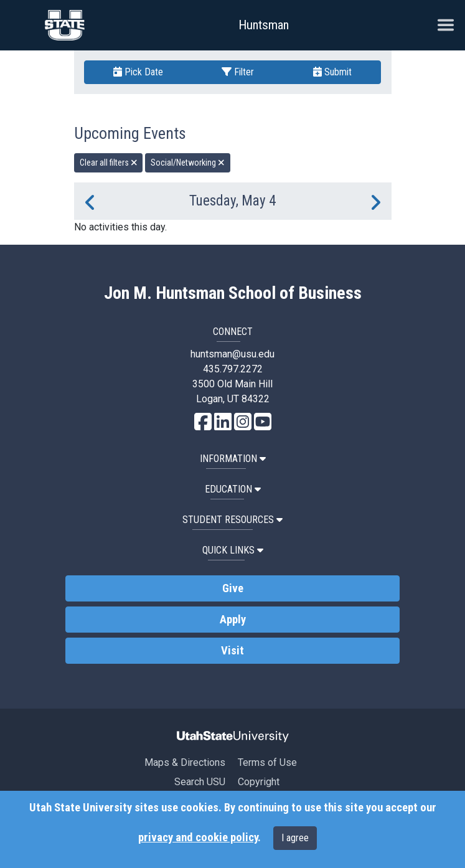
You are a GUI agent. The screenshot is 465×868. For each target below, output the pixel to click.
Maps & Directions (185, 762)
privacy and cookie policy (198, 837)
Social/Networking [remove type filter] (188, 163)
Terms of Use (267, 762)
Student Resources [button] (232, 520)
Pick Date (138, 72)
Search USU (200, 782)
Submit (332, 72)
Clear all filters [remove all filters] (109, 163)
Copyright (259, 782)
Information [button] (233, 459)
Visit (232, 651)
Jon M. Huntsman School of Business (233, 293)
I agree (295, 838)
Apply (233, 620)
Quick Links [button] (233, 550)
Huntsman (264, 25)
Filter (238, 72)
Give (233, 588)
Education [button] (233, 489)
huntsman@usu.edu (232, 354)
